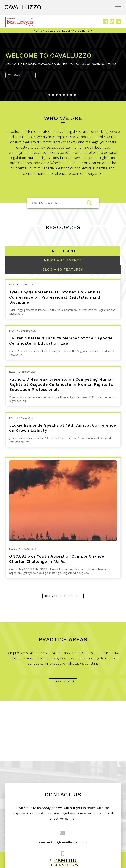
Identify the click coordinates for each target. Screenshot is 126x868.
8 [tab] (76, 96)
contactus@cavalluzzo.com (63, 842)
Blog (12, 549)
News (12, 372)
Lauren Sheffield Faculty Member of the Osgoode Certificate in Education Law (61, 341)
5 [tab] (65, 96)
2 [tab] (54, 96)
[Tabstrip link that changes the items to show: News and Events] (63, 260)
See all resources (61, 596)
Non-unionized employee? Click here (62, 31)
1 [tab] (50, 96)
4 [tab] (61, 96)
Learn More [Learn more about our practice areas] (61, 681)
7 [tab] (72, 96)
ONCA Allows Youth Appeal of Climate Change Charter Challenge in (57, 559)
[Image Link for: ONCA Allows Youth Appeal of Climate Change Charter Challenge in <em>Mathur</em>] (63, 501)
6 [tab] (68, 96)
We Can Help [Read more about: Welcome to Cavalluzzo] (19, 75)
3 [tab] (58, 96)
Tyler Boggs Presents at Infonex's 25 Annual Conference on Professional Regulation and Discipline (56, 297)
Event (13, 285)
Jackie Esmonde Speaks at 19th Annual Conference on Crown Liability (63, 428)
